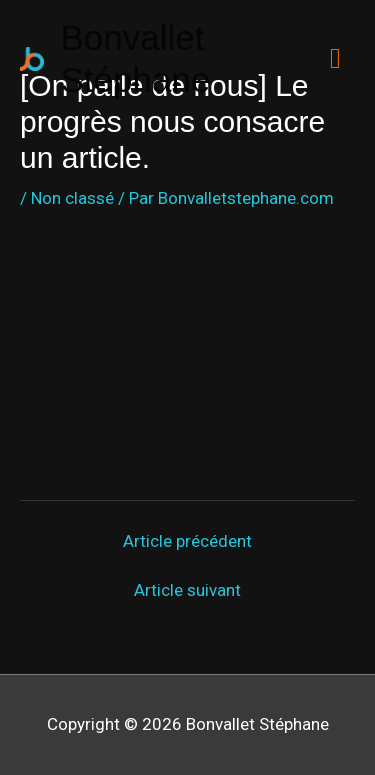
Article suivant (187, 590)
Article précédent (187, 541)
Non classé (72, 198)
